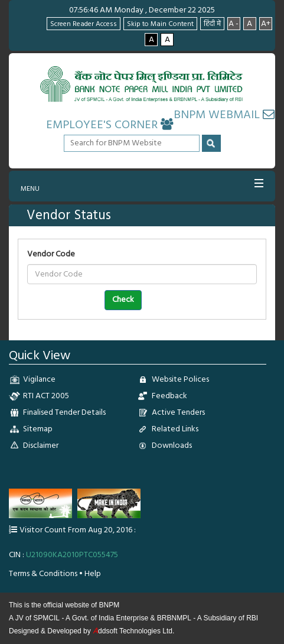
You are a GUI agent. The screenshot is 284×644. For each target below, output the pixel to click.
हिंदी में (212, 24)
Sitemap (38, 429)
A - (234, 24)
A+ (266, 24)
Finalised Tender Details (64, 413)
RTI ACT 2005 (46, 396)
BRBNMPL (174, 618)
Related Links (175, 429)
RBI (252, 618)
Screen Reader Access (84, 24)
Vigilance (39, 380)
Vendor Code (51, 255)
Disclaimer (41, 446)
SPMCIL (46, 618)
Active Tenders (178, 413)
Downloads (172, 446)
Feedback (169, 396)
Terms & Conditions (43, 574)
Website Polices (180, 380)
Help (93, 574)
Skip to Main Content (160, 24)
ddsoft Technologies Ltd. (133, 631)
